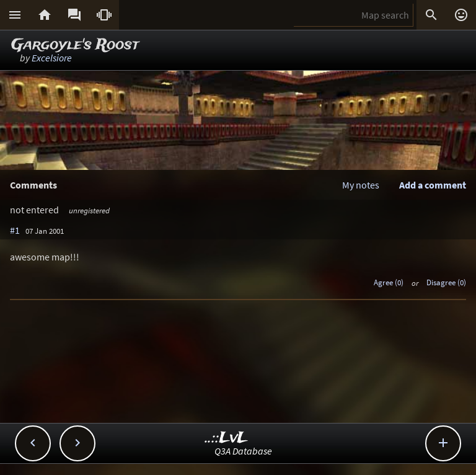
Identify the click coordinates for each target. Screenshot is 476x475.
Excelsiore (52, 58)
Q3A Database (243, 451)
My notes (361, 185)
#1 (15, 230)
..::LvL (227, 438)
